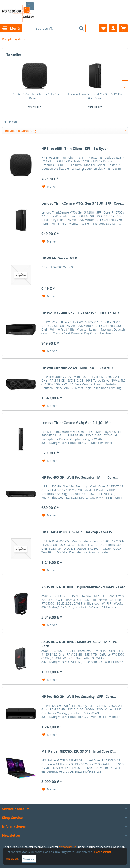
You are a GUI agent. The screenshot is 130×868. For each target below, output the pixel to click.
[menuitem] (11, 28)
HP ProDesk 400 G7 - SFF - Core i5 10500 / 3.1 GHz (80, 313)
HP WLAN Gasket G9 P (59, 258)
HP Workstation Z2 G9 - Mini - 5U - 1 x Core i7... (79, 368)
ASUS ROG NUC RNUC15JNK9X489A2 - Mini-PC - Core (83, 587)
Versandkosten (68, 847)
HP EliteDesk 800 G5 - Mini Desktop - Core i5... (78, 532)
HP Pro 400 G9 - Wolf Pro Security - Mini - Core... (80, 478)
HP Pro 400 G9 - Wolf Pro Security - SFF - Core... (79, 697)
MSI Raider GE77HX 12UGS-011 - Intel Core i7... (79, 751)
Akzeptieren (29, 859)
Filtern (11, 121)
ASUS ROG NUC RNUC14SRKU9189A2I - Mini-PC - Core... (80, 644)
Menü (11, 28)
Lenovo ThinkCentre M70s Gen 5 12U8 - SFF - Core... (95, 96)
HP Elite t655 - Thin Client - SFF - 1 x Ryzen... (35, 96)
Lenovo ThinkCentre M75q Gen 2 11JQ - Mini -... (80, 423)
